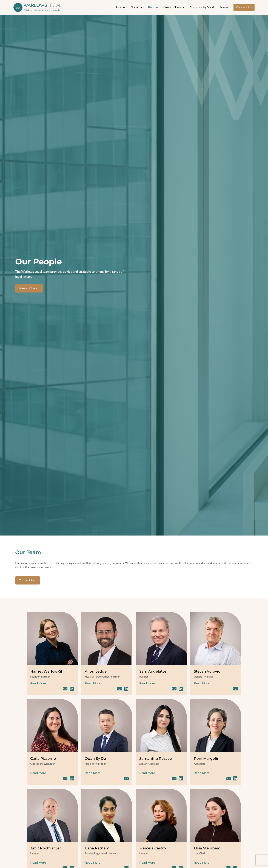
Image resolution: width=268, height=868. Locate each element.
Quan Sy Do (95, 759)
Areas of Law (174, 7)
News (224, 7)
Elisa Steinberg (207, 848)
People (153, 7)
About (136, 7)
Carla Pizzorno (43, 759)
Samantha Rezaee (156, 759)
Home (121, 7)
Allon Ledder (96, 671)
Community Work (202, 7)
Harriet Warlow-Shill (49, 671)
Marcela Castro (153, 848)
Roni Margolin (207, 759)
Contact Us (244, 7)
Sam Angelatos (153, 671)
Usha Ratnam (97, 848)
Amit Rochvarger (46, 848)
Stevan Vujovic (207, 671)
